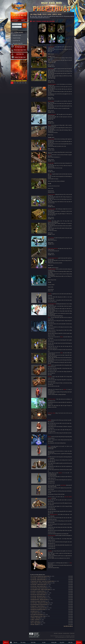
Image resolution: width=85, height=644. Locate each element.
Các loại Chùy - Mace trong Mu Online (38, 586)
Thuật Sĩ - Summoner (35, 620)
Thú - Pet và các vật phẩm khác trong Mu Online (40, 576)
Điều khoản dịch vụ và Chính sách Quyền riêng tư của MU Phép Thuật (62, 640)
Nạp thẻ (23, 20)
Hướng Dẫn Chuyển (17, 35)
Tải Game (79, 642)
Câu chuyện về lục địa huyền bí (37, 615)
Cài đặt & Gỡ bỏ (66, 633)
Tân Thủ (15, 642)
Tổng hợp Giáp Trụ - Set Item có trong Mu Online (40, 583)
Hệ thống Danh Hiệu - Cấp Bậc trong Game (39, 600)
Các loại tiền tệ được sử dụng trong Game (39, 605)
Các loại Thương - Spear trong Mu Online (39, 588)
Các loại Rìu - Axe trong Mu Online (38, 591)
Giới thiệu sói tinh (34, 611)
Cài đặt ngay (19, 15)
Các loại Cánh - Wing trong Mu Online (38, 580)
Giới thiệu (56, 633)
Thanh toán (72, 633)
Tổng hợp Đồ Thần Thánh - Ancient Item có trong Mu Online (43, 581)
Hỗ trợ (19, 47)
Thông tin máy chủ (19, 57)
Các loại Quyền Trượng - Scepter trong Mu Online (41, 590)
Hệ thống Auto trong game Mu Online (38, 610)
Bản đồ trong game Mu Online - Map (38, 616)
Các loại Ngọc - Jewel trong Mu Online (38, 578)
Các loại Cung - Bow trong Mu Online (38, 595)
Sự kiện (44, 642)
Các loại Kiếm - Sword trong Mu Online (38, 598)
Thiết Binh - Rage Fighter (36, 618)
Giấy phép (60, 633)
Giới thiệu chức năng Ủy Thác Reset (38, 601)
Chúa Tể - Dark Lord (35, 621)
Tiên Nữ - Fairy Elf (35, 625)
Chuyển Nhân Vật (16, 41)
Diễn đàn (71, 642)
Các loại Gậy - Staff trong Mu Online (38, 596)
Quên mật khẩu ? (15, 29)
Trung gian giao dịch (19, 50)
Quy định (62, 642)
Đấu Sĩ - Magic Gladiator (36, 623)
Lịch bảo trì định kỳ (19, 54)
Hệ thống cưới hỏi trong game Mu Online (39, 608)
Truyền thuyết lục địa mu (36, 613)
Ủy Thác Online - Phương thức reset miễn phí (40, 603)
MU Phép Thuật (19, 6)
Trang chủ (31, 16)
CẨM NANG (19, 32)
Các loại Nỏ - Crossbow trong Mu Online (39, 593)
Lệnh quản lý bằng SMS (18, 43)
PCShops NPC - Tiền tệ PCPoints (37, 606)
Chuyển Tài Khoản (17, 38)
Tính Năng (23, 642)
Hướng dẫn (54, 642)
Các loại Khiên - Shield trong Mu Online (39, 585)
